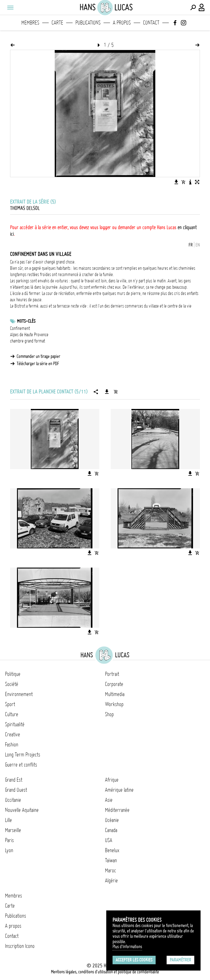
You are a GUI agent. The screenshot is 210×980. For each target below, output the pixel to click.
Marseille (13, 830)
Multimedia (115, 694)
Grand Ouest (16, 790)
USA (109, 840)
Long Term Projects (23, 755)
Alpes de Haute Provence (29, 335)
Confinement (20, 328)
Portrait (112, 674)
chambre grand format (28, 341)
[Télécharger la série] (107, 392)
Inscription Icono (20, 946)
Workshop (114, 704)
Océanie (112, 820)
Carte (57, 23)
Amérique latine (119, 790)
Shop (109, 714)
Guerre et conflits (21, 765)
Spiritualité (15, 724)
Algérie (111, 881)
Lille (8, 820)
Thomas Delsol (25, 208)
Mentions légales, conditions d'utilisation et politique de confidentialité (105, 972)
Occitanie (13, 800)
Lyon (9, 850)
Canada (111, 830)
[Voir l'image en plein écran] (197, 182)
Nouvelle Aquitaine (22, 810)
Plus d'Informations (127, 947)
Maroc (111, 870)
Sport (10, 704)
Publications (88, 23)
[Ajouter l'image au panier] (183, 182)
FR (191, 245)
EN (198, 245)
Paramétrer (180, 960)
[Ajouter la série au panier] (116, 392)
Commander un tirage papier (39, 356)
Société (12, 684)
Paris (9, 840)
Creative (13, 734)
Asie (109, 800)
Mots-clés (26, 321)
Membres (30, 23)
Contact (151, 23)
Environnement (19, 694)
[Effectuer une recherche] (193, 8)
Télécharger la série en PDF (38, 364)
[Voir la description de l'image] (190, 182)
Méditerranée (117, 810)
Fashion (12, 745)
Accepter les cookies (134, 960)
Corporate (114, 684)
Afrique (112, 780)
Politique (13, 674)
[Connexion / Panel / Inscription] (202, 8)
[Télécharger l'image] (176, 182)
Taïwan (111, 860)
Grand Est (14, 780)
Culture (12, 714)
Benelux (112, 850)
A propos (122, 23)
